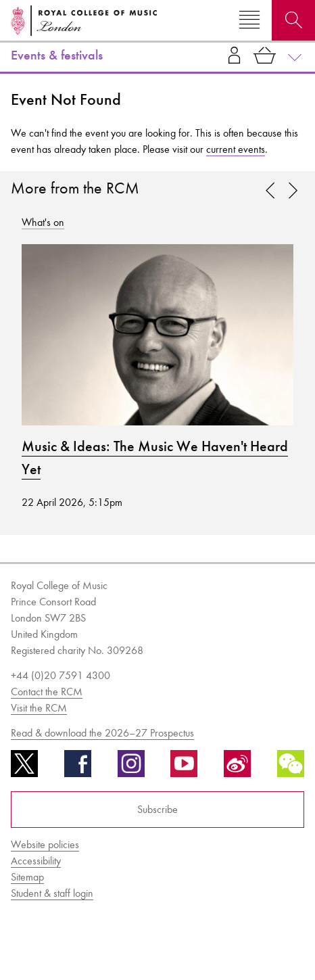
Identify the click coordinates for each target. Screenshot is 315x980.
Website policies (45, 844)
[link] (293, 191)
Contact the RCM (47, 692)
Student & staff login (52, 893)
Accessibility (36, 861)
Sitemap (27, 877)
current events (236, 149)
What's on (43, 222)
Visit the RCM (39, 708)
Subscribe (157, 809)
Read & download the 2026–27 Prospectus (102, 733)
